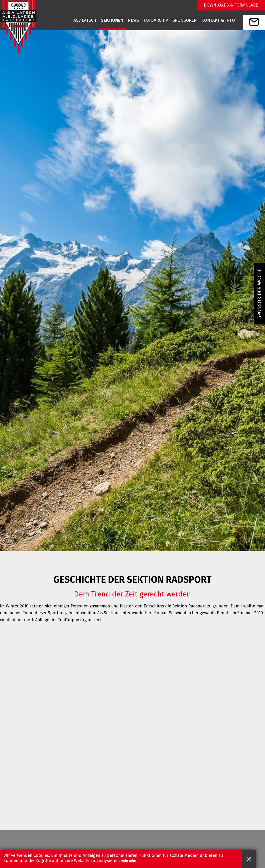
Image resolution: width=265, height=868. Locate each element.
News (133, 20)
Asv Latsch (85, 20)
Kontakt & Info (218, 20)
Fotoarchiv (156, 20)
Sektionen (112, 20)
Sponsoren (185, 20)
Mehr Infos (129, 861)
